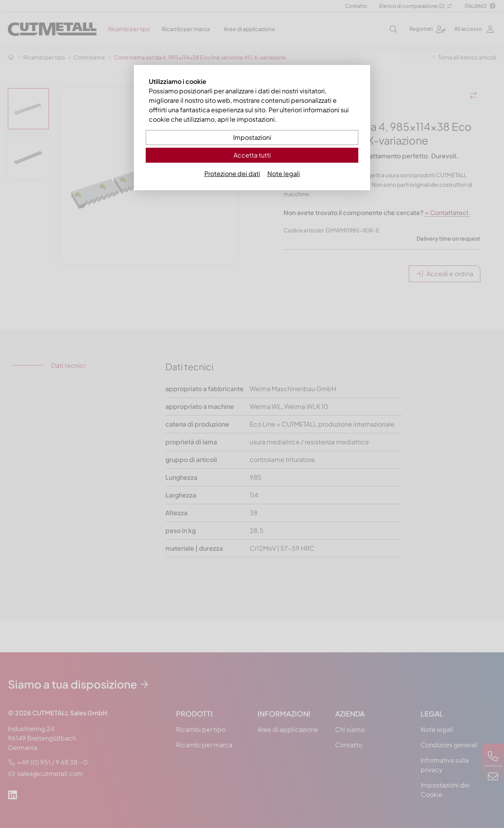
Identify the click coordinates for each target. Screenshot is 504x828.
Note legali (284, 174)
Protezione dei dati (232, 174)
